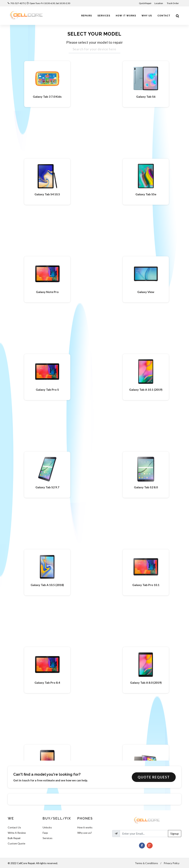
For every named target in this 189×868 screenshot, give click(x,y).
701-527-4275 (18, 3)
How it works (85, 827)
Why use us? (85, 833)
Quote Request (154, 777)
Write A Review (17, 833)
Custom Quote (17, 843)
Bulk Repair (14, 838)
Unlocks (47, 827)
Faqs (45, 833)
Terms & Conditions (146, 863)
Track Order (173, 3)
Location (159, 3)
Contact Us (14, 827)
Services (48, 838)
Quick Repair (145, 3)
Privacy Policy (172, 863)
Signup (175, 833)
